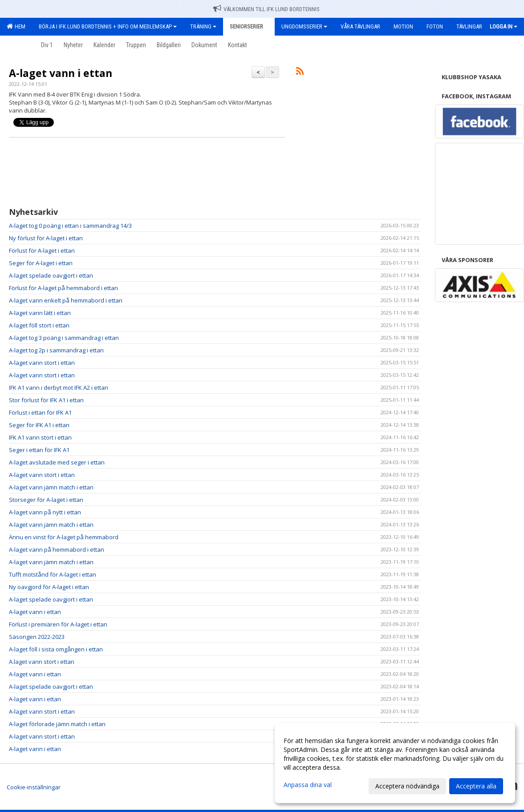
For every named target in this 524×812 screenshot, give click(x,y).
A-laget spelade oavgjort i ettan (51, 275)
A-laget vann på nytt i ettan (45, 512)
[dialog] (395, 763)
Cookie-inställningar (34, 787)
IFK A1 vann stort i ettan (40, 437)
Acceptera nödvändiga (407, 786)
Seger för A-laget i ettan (41, 263)
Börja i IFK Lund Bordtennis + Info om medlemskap (108, 26)
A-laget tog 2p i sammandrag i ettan (56, 350)
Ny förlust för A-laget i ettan (46, 238)
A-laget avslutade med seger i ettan (57, 462)
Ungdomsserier (304, 26)
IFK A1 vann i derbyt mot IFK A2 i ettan (59, 388)
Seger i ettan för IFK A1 (39, 450)
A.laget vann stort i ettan (42, 662)
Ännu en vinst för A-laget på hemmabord (64, 537)
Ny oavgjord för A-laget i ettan (49, 587)
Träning (203, 26)
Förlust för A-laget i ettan (42, 250)
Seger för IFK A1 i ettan (39, 425)
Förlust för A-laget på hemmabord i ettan (63, 288)
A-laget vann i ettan (61, 73)
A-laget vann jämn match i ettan (51, 487)
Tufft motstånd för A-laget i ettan (53, 574)
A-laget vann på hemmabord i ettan (57, 549)
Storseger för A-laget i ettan (46, 500)
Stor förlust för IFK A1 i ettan (46, 400)
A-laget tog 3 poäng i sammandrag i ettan (64, 338)
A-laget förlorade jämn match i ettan (57, 724)
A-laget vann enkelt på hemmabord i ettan (66, 300)
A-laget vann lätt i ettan (40, 313)
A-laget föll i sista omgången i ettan (56, 649)
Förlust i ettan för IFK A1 (40, 412)
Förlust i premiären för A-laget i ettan (58, 624)
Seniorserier (249, 26)
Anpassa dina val (308, 785)
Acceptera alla (476, 786)
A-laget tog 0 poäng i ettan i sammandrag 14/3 (70, 226)
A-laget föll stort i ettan (39, 325)
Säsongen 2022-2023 (37, 637)
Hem (16, 26)
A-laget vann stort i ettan (42, 363)
